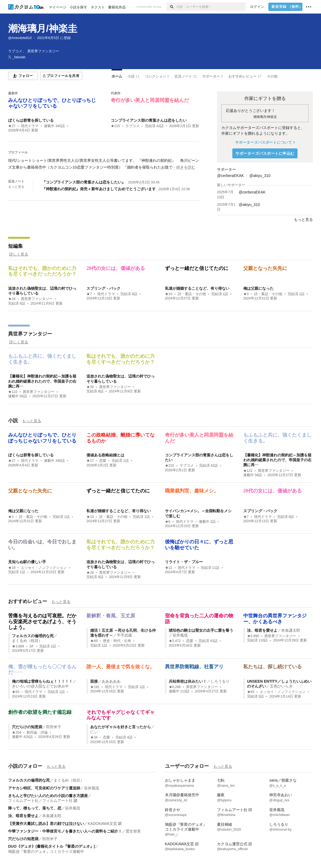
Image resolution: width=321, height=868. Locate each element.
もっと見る (16, 187)
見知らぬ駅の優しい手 (27, 562)
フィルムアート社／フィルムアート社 (40, 801)
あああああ (111, 681)
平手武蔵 (124, 635)
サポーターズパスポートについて (265, 142)
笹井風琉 (180, 635)
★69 (94, 641)
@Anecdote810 (20, 38)
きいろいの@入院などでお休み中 (40, 686)
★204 (17, 733)
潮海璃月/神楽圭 (43, 28)
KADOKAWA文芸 (102, 824)
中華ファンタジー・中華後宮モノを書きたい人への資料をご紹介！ (65, 831)
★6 (168, 522)
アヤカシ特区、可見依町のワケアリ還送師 (44, 788)
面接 (94, 681)
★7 (89, 294)
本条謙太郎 (291, 630)
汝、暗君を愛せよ (262, 630)
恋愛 (103, 461)
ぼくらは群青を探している (31, 120)
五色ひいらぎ (281, 686)
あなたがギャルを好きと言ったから (121, 727)
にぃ (94, 732)
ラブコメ (132, 126)
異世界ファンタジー (37, 299)
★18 (12, 568)
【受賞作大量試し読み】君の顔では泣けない (46, 824)
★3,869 (18, 646)
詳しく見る (19, 254)
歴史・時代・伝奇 (117, 641)
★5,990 (253, 636)
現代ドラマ (30, 126)
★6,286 (175, 687)
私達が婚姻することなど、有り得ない (197, 288)
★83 (251, 692)
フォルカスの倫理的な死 (33, 636)
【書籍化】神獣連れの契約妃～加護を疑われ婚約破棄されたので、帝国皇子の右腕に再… (42, 381)
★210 (115, 126)
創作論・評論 (37, 733)
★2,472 (175, 641)
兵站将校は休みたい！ (188, 681)
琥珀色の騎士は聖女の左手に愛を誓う (201, 630)
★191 (95, 687)
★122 (13, 392)
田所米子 (54, 727)
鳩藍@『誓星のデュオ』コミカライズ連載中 (46, 851)
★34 (94, 737)
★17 (90, 461)
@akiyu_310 (260, 176)
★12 (169, 568)
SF (32, 646)
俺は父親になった (258, 288)
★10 (169, 294)
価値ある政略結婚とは (105, 455)
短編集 (15, 246)
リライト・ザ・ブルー (184, 562)
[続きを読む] (104, 164)
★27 (12, 126)
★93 (16, 692)
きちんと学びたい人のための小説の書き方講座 (48, 796)
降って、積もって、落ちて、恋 (35, 808)
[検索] (171, 7)
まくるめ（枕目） (27, 641)
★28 (12, 299)
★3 (246, 294)
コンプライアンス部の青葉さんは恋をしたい (149, 120)
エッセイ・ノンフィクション (44, 568)
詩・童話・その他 (192, 294)
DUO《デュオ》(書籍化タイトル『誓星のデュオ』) (51, 846)
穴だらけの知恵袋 (27, 727)
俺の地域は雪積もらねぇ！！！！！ (42, 681)
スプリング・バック (103, 288)
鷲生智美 (133, 831)
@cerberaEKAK (230, 176)
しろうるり (220, 681)
